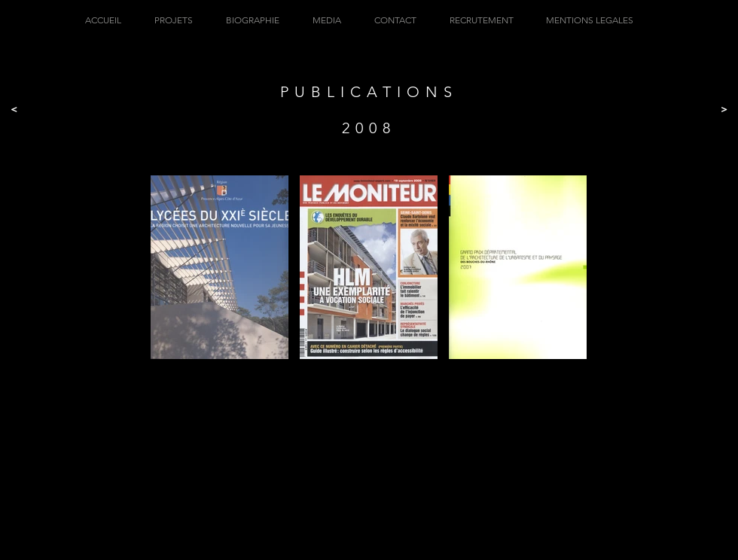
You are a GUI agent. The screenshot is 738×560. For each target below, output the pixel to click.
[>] (724, 110)
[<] (14, 110)
